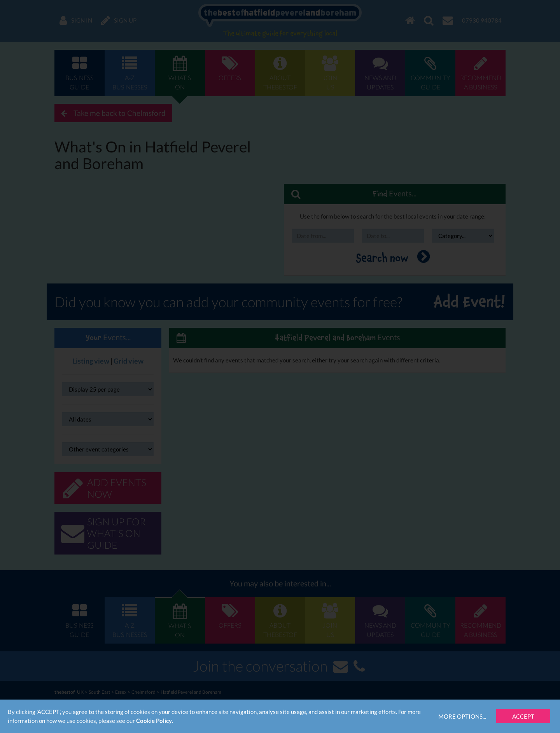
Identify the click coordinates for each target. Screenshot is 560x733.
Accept (523, 716)
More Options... (462, 716)
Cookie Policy (154, 721)
